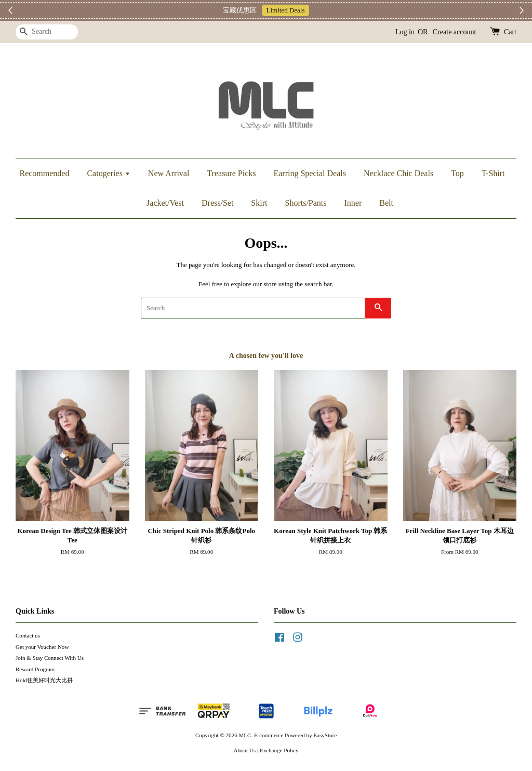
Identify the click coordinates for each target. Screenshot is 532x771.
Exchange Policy (279, 750)
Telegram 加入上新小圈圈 (315, 10)
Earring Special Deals (310, 173)
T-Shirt (493, 173)
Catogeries (108, 173)
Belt (386, 203)
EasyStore (325, 735)
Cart (510, 32)
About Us (245, 750)
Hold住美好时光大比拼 (44, 680)
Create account (455, 32)
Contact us (28, 635)
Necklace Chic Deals (398, 173)
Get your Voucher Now (42, 647)
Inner (353, 203)
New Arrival (169, 173)
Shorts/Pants (305, 203)
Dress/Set (217, 203)
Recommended (44, 173)
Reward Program (35, 669)
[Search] (47, 32)
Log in (405, 32)
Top (457, 173)
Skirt (259, 203)
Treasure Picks (231, 173)
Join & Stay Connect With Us (50, 658)
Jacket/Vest (165, 203)
